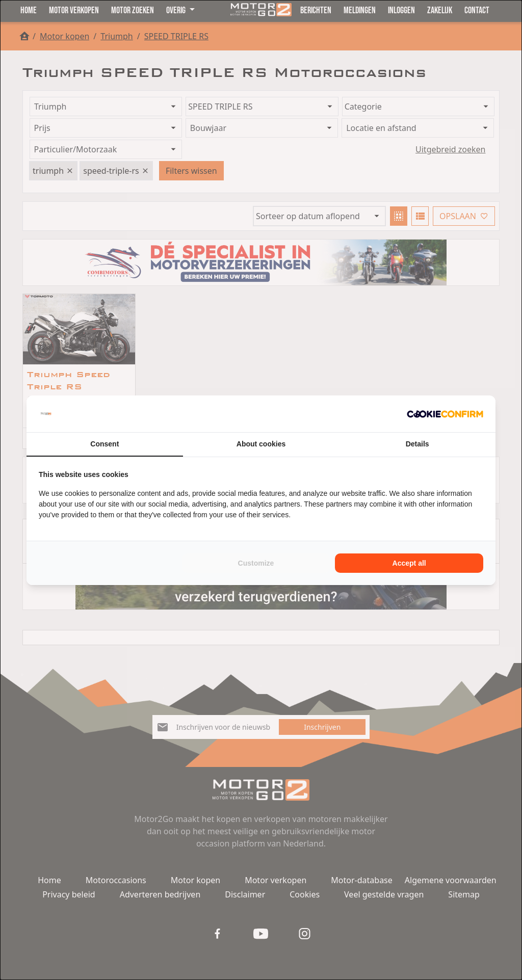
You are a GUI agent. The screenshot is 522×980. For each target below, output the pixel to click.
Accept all (409, 563)
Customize (256, 563)
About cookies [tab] (261, 444)
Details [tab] (417, 444)
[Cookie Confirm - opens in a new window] (445, 414)
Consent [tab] (105, 444)
